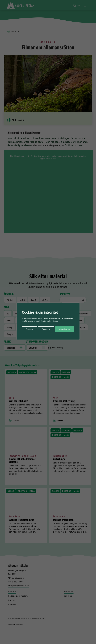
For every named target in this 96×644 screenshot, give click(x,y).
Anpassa (29, 329)
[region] (48, 322)
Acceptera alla (65, 329)
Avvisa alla (46, 329)
